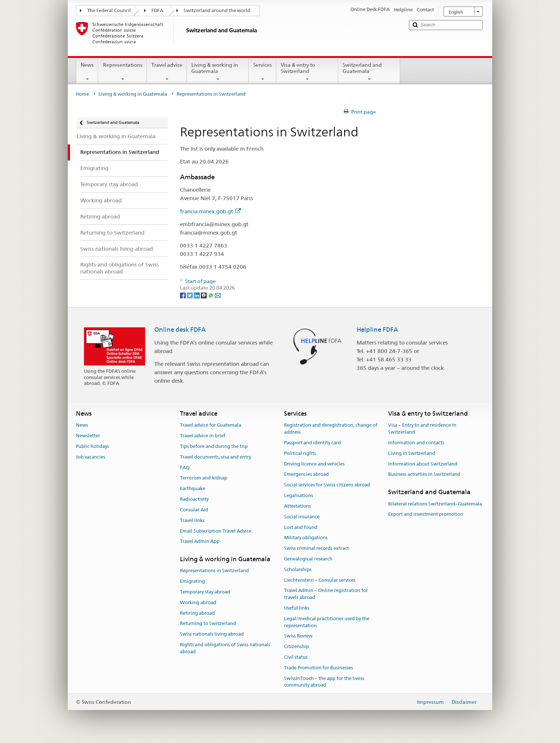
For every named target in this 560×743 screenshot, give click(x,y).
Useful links (297, 608)
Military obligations (306, 538)
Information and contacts (416, 443)
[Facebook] (183, 295)
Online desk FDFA (180, 330)
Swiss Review (298, 636)
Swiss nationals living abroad (212, 634)
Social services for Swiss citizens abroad (327, 485)
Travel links (192, 520)
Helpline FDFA (377, 330)
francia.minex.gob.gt (210, 211)
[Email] (218, 295)
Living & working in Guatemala (218, 72)
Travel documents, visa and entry (215, 457)
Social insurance (302, 517)
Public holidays (92, 446)
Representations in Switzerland (214, 571)
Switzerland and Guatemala (369, 72)
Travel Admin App (200, 542)
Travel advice (167, 72)
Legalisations (299, 495)
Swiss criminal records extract (316, 548)
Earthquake (193, 489)
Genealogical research (308, 559)
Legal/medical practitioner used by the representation (327, 622)
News (87, 72)
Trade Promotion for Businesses (318, 668)
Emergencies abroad (306, 475)
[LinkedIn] (197, 295)
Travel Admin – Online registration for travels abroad (326, 594)
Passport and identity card (312, 443)
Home (82, 94)
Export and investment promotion (426, 514)
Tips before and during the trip (214, 446)
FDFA (157, 10)
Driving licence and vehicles (314, 464)
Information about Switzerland (423, 464)
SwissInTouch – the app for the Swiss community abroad (324, 682)
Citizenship (296, 646)
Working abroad (198, 602)
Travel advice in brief (203, 436)
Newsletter (88, 436)
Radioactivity (194, 499)
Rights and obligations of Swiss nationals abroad (225, 648)
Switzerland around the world (217, 10)
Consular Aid (194, 510)
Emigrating (192, 581)
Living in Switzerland (412, 453)
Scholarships (298, 569)
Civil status (296, 657)
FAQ (185, 468)
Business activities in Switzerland (424, 475)
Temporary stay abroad (205, 592)
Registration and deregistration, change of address (331, 429)
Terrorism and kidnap (204, 478)
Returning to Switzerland (208, 624)
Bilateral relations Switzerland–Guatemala (435, 504)
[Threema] (204, 295)
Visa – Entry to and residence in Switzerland (422, 429)
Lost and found (301, 527)
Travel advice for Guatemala (211, 425)
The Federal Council (109, 10)
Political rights (300, 453)
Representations (122, 72)
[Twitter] (190, 295)
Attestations (297, 506)
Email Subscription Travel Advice (216, 531)
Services (263, 72)
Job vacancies (91, 457)
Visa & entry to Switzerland (307, 72)
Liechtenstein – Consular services (320, 580)
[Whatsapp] (211, 295)
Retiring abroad (197, 613)
